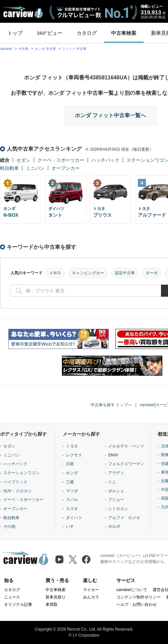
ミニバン (35, 168)
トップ (15, 33)
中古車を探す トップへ (111, 405)
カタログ (87, 33)
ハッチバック (105, 160)
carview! (6, 49)
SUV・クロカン (18, 491)
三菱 (70, 482)
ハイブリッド (15, 482)
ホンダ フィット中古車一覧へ (110, 115)
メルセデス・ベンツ (126, 446)
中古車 (23, 49)
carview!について (132, 590)
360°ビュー (50, 33)
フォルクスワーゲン (126, 464)
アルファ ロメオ (124, 518)
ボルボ (114, 526)
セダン (23, 160)
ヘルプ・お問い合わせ (137, 604)
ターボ (152, 273)
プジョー (116, 500)
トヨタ (72, 446)
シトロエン (118, 509)
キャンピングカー (88, 273)
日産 (70, 464)
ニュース (12, 597)
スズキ (72, 509)
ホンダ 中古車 (45, 49)
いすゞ (72, 526)
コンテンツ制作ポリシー (139, 597)
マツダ (72, 491)
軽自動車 (9, 168)
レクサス (74, 455)
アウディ (116, 473)
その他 (9, 526)
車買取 (52, 604)
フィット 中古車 (74, 49)
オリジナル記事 (18, 604)
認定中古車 (125, 273)
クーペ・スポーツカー (61, 160)
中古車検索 (124, 33)
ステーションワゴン (21, 473)
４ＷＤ (55, 273)
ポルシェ (116, 491)
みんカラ (91, 597)
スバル (72, 500)
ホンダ (72, 473)
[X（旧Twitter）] (73, 559)
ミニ (112, 482)
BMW (113, 455)
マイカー (91, 590)
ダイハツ (74, 518)
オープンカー (66, 168)
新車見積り (56, 597)
